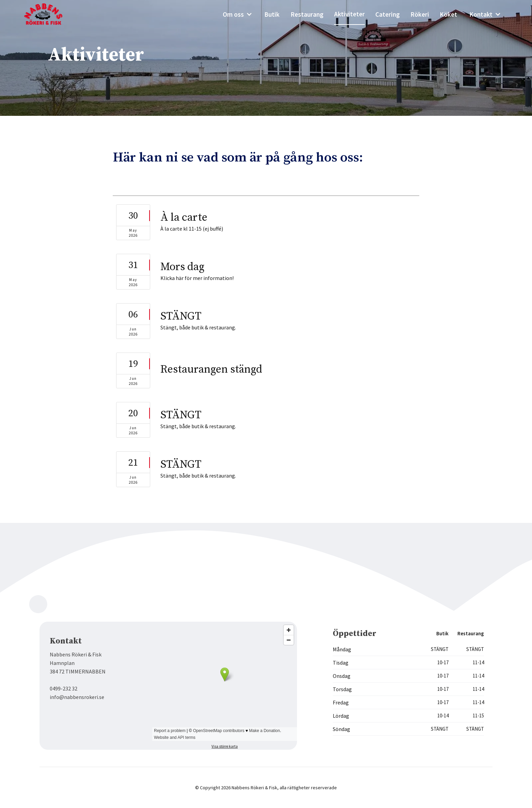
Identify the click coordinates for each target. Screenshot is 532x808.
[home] (48, 14)
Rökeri (420, 14)
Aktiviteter (349, 14)
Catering (388, 14)
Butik (272, 14)
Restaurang (307, 14)
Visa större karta (225, 746)
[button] (238, 14)
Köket (448, 14)
